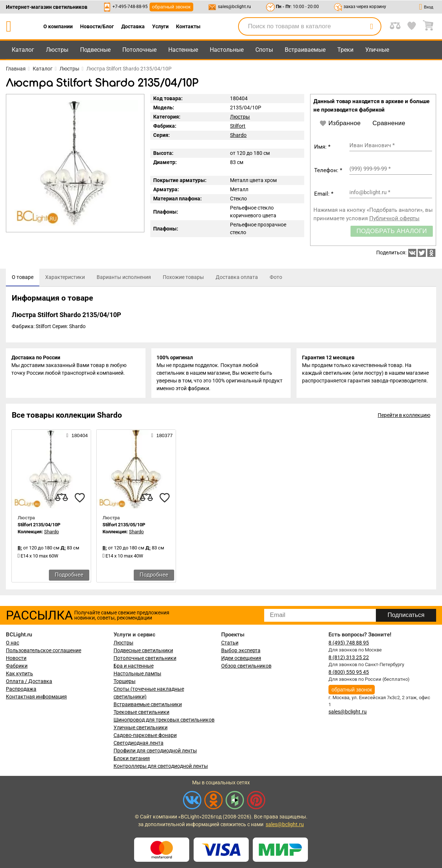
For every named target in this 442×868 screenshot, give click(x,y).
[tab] (23, 277)
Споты (264, 50)
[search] (371, 26)
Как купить (19, 673)
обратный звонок (171, 7)
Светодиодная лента (139, 743)
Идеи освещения (241, 658)
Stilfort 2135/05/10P (124, 526)
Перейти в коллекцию (404, 416)
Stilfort (238, 126)
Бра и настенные (134, 666)
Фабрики (17, 666)
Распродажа (21, 689)
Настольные (227, 50)
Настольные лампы (137, 673)
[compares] (61, 499)
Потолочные (139, 50)
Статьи (230, 643)
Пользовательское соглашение (44, 650)
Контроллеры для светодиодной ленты (161, 766)
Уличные (377, 50)
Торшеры (125, 681)
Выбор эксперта (241, 650)
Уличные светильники (141, 727)
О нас (12, 643)
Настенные (183, 50)
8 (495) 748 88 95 (349, 643)
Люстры (57, 50)
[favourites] (80, 499)
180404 (77, 436)
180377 (162, 436)
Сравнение (389, 123)
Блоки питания (132, 758)
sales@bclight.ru (234, 7)
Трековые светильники (141, 712)
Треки (345, 50)
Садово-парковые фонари (145, 735)
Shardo (238, 135)
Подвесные (95, 50)
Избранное (340, 123)
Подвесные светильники (143, 650)
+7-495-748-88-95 (130, 7)
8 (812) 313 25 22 (349, 657)
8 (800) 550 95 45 (349, 672)
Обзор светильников (246, 666)
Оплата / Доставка (29, 681)
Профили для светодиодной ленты (155, 751)
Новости (16, 658)
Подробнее (69, 576)
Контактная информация (36, 697)
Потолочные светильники (145, 658)
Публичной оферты (394, 218)
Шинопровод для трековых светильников (164, 720)
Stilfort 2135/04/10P (39, 526)
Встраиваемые (305, 50)
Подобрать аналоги (392, 231)
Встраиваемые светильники (148, 704)
